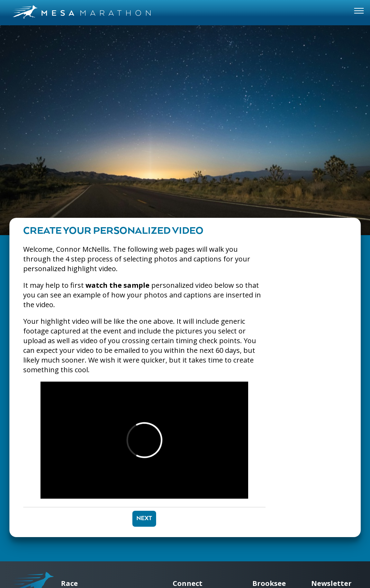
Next (144, 519)
